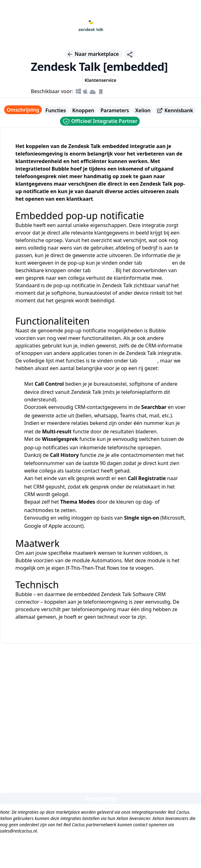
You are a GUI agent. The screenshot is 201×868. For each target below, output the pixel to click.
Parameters (115, 110)
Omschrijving (23, 110)
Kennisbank (175, 111)
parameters (157, 263)
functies (148, 361)
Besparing (101, 798)
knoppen (103, 270)
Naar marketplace (93, 54)
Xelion (143, 110)
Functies (56, 110)
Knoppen (83, 110)
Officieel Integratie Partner (100, 121)
